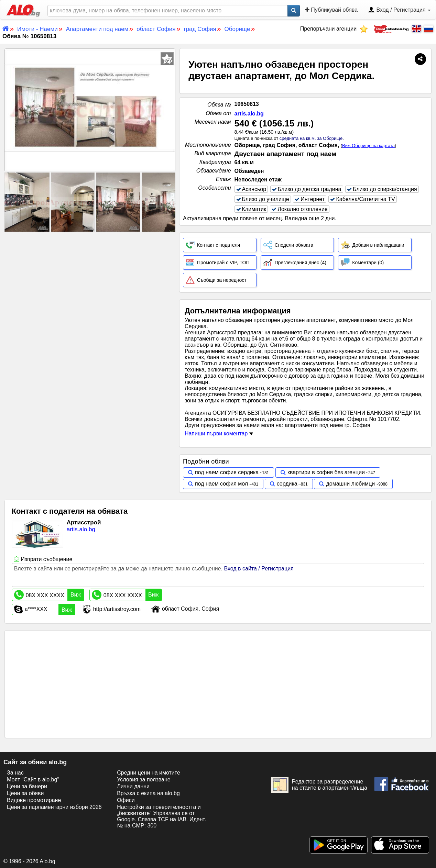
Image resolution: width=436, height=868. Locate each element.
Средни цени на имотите (149, 773)
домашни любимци (350, 484)
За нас (15, 773)
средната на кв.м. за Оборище (311, 138)
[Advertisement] (90, 285)
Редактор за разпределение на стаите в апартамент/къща (319, 785)
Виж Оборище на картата (368, 146)
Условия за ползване (144, 780)
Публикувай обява (331, 10)
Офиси (126, 800)
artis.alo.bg (249, 114)
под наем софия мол (221, 484)
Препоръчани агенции (334, 29)
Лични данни (133, 786)
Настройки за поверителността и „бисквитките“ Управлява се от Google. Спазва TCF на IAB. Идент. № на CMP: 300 (161, 816)
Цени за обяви (25, 793)
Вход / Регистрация (399, 10)
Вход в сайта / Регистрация (259, 569)
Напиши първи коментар (219, 433)
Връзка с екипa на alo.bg (148, 793)
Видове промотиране (34, 800)
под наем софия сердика (227, 472)
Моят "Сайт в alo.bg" (33, 780)
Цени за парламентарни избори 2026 (54, 807)
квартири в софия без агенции (326, 472)
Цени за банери (27, 786)
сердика (287, 484)
